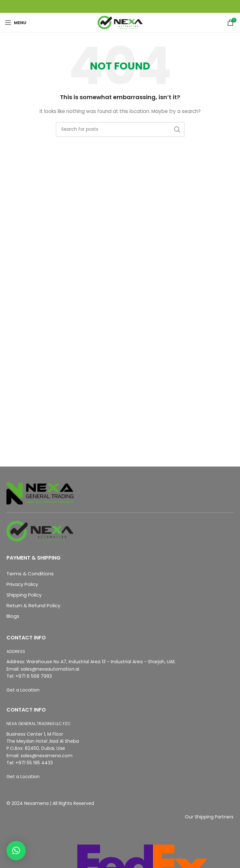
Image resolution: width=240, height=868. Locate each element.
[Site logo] (120, 22)
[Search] (120, 129)
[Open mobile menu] (16, 23)
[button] (16, 851)
